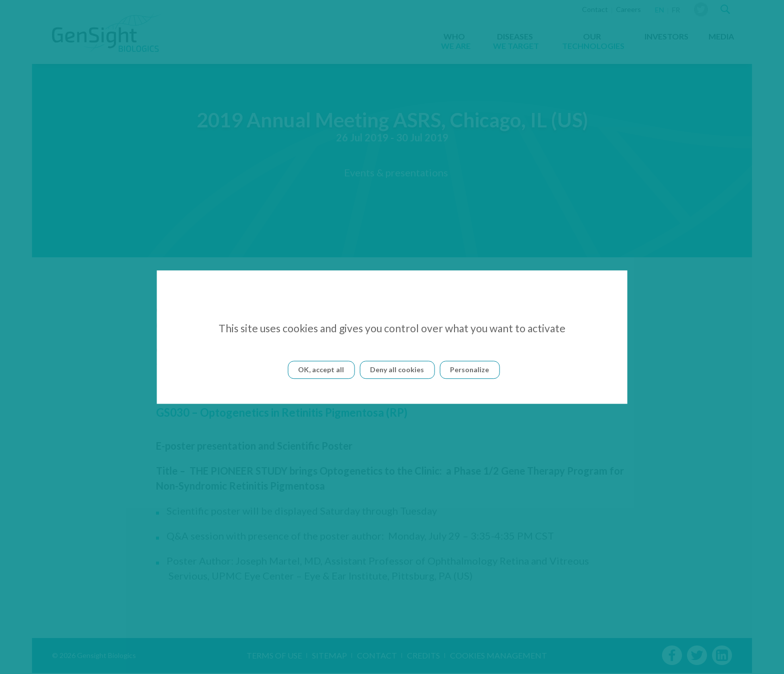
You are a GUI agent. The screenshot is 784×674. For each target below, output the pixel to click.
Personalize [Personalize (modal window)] (469, 369)
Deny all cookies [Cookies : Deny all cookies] (397, 369)
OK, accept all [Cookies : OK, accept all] (321, 369)
